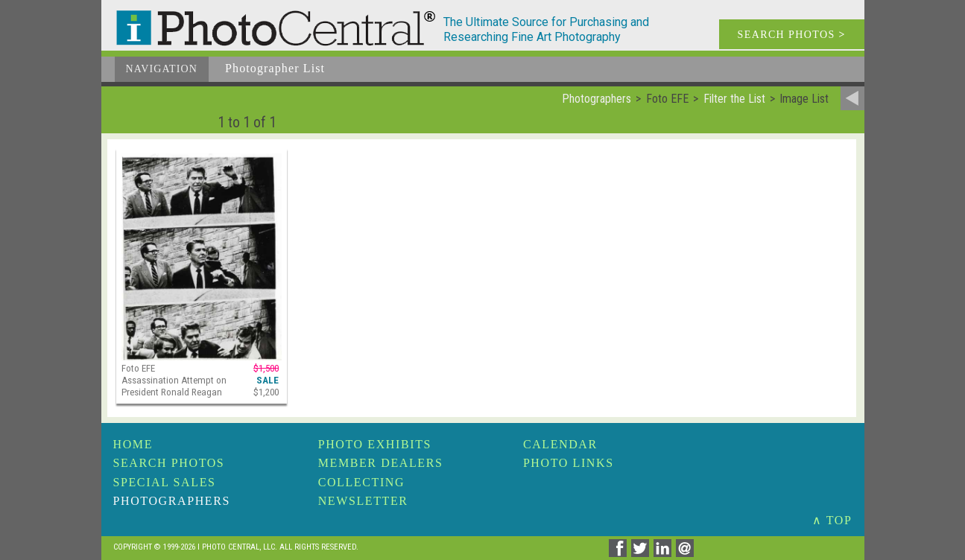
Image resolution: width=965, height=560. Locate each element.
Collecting (361, 482)
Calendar (560, 444)
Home (133, 444)
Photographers (172, 501)
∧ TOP (832, 520)
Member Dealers (381, 463)
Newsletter (363, 501)
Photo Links (569, 463)
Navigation (162, 69)
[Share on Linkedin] (665, 553)
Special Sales (165, 482)
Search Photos (169, 463)
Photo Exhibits (375, 444)
